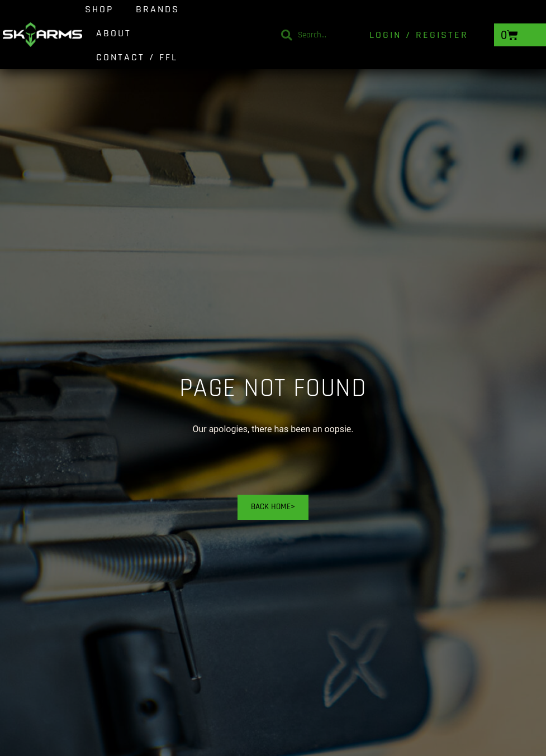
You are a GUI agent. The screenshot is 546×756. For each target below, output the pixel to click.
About (114, 33)
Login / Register (419, 35)
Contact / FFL (137, 57)
